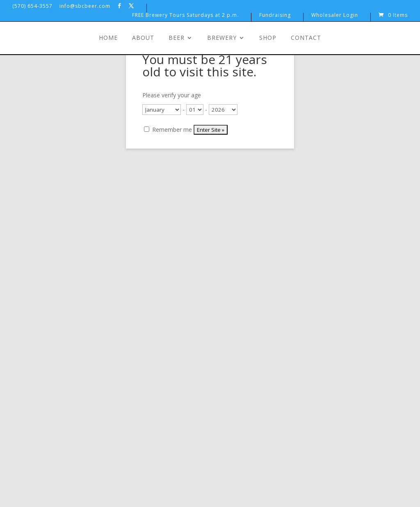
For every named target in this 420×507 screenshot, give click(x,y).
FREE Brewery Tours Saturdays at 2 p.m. (185, 16)
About (143, 38)
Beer (177, 38)
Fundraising (275, 16)
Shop (268, 38)
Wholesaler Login (335, 16)
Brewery (222, 38)
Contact (306, 38)
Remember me (168, 130)
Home (108, 38)
